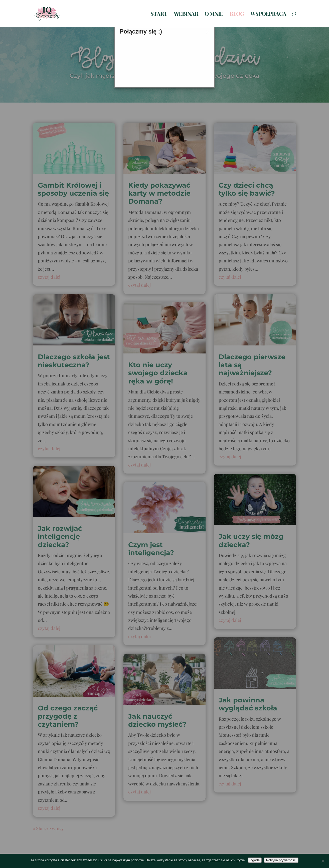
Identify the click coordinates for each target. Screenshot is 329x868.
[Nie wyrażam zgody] (323, 861)
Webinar (186, 15)
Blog (237, 15)
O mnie (214, 15)
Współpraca (268, 15)
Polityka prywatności (281, 860)
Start (159, 15)
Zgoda (255, 860)
